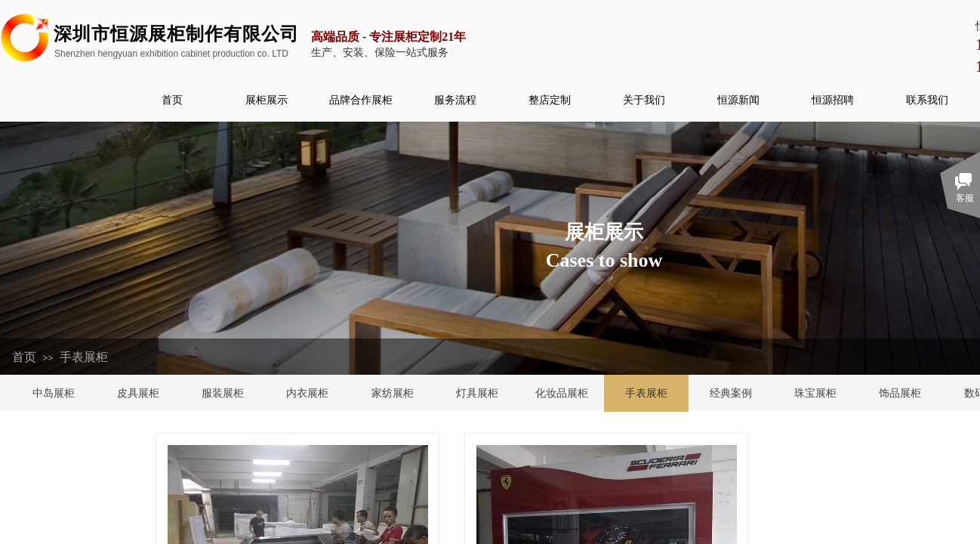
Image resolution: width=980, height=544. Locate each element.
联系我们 (927, 100)
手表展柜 (84, 357)
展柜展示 (267, 100)
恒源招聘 (833, 100)
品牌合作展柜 (361, 100)
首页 (172, 100)
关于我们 (644, 100)
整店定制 (550, 100)
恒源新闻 (738, 100)
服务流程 (455, 100)
